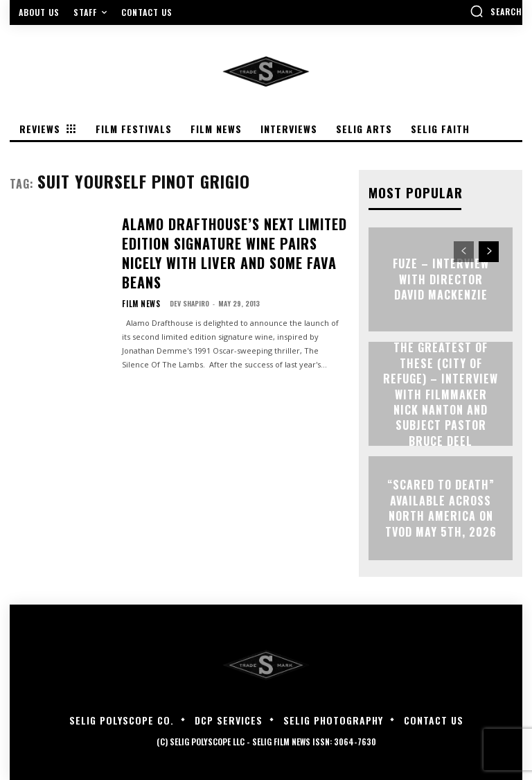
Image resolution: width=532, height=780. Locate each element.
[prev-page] (464, 251)
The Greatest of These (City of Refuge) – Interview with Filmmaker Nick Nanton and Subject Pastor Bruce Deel (441, 393)
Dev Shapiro (183, 267)
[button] (496, 11)
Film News (138, 267)
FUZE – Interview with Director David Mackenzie (441, 279)
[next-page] (489, 251)
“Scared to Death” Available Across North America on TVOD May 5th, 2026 (441, 508)
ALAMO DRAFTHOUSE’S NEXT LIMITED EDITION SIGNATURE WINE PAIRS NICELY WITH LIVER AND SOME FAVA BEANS (231, 234)
